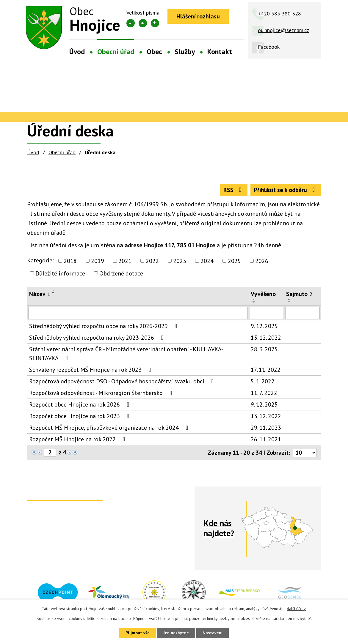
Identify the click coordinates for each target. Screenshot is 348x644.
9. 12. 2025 (264, 326)
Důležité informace (60, 273)
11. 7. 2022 (264, 393)
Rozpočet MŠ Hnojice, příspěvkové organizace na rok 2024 (110, 428)
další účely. (297, 609)
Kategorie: (40, 260)
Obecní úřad (116, 52)
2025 (234, 261)
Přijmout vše (138, 633)
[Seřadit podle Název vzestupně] (54, 291)
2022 (152, 261)
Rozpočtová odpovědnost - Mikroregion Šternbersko (102, 393)
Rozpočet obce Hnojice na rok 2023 (80, 416)
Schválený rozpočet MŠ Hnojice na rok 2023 (91, 370)
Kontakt (220, 52)
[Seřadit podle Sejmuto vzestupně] (289, 300)
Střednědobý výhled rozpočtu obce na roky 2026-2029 (104, 326)
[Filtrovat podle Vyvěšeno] (267, 313)
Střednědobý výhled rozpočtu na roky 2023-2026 (98, 338)
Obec (154, 52)
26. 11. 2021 (266, 439)
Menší (131, 23)
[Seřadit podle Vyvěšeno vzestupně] (254, 300)
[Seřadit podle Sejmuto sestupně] (289, 302)
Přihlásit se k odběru (286, 190)
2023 (180, 261)
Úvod (77, 52)
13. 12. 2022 (266, 338)
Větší (155, 23)
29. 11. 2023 (266, 428)
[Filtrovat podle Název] (138, 313)
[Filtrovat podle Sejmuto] (302, 313)
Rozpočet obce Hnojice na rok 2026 (80, 404)
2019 (98, 261)
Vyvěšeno (263, 294)
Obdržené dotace (121, 273)
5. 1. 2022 (263, 381)
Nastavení (213, 633)
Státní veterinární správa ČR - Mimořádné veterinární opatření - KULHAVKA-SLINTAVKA (126, 354)
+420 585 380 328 (279, 14)
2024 (207, 261)
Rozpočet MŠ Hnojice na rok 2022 (78, 439)
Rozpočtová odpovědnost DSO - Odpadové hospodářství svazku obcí (123, 381)
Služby (185, 52)
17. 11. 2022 (266, 370)
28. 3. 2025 (264, 349)
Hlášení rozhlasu (198, 16)
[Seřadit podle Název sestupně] (54, 293)
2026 (262, 261)
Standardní (143, 23)
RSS (234, 190)
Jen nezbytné (176, 633)
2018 (70, 261)
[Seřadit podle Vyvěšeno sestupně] (254, 302)
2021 (125, 261)
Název (40, 294)
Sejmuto (299, 294)
